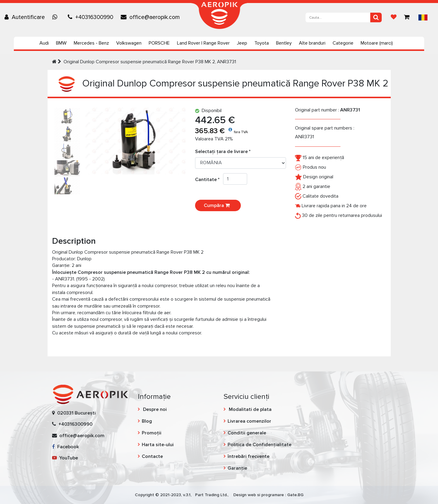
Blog (147, 421)
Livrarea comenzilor (249, 421)
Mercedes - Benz (91, 43)
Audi (44, 43)
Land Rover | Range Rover (203, 43)
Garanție (237, 468)
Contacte (152, 456)
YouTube (65, 458)
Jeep (242, 43)
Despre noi (154, 409)
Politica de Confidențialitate (259, 445)
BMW (61, 43)
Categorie (343, 43)
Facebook (65, 447)
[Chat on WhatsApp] (56, 17)
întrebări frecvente (249, 456)
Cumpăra (218, 205)
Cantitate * (209, 180)
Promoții (152, 433)
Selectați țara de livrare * (223, 152)
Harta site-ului (158, 445)
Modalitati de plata (250, 409)
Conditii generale (247, 433)
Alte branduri (312, 43)
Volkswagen (129, 43)
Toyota (262, 43)
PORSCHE (159, 43)
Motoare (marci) (377, 43)
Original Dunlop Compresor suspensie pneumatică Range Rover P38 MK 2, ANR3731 (150, 62)
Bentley (284, 43)
